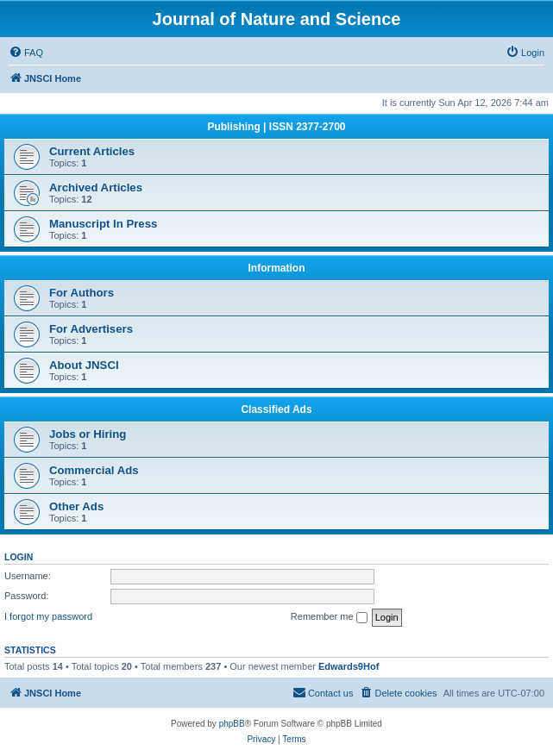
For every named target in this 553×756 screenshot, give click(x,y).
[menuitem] (26, 53)
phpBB (232, 724)
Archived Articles (96, 187)
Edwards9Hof (349, 666)
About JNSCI (84, 365)
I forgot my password (48, 616)
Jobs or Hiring (88, 434)
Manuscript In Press (103, 224)
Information (277, 268)
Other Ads (76, 506)
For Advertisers (91, 329)
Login (19, 557)
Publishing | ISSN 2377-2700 (276, 127)
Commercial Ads (94, 470)
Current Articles (92, 151)
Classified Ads (276, 409)
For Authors (82, 293)
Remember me (329, 617)
